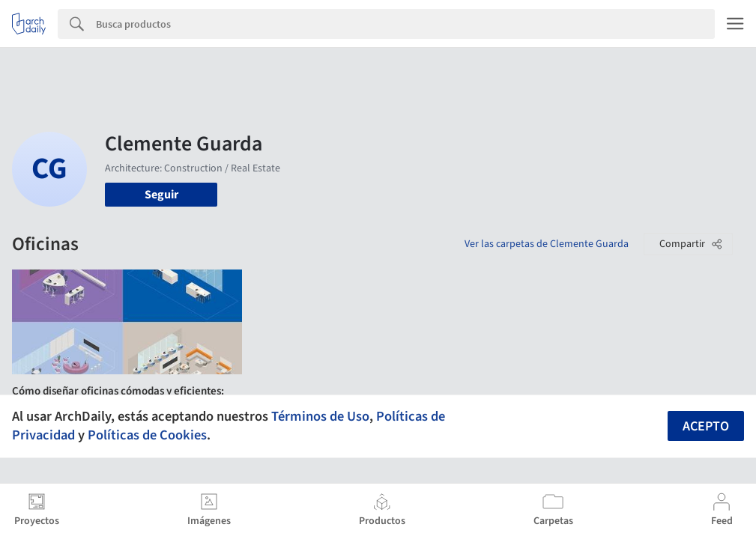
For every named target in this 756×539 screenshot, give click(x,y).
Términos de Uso (320, 416)
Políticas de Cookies (147, 435)
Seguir (161, 195)
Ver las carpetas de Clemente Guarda (547, 244)
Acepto (706, 426)
